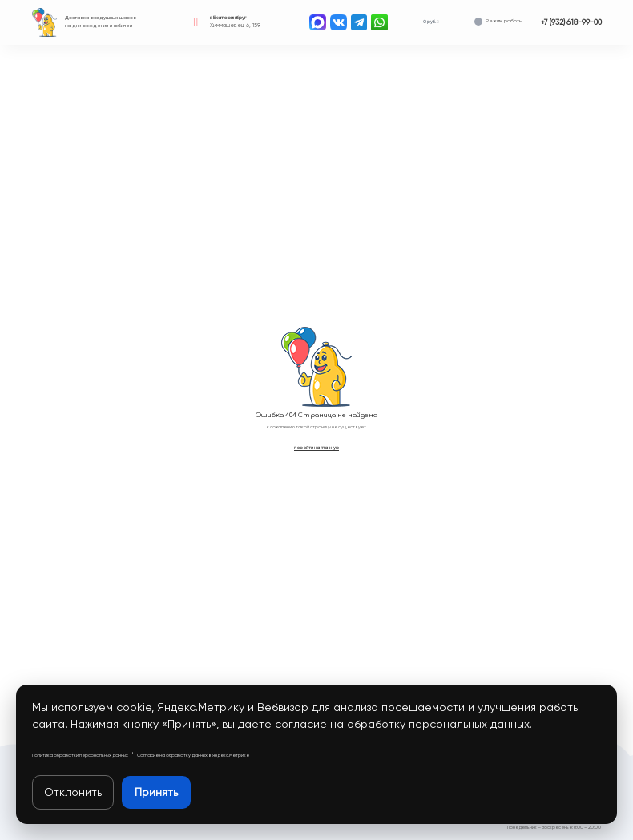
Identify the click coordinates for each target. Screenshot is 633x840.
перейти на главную (316, 448)
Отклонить (73, 792)
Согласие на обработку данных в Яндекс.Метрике (193, 755)
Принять (156, 792)
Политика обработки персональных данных (80, 755)
